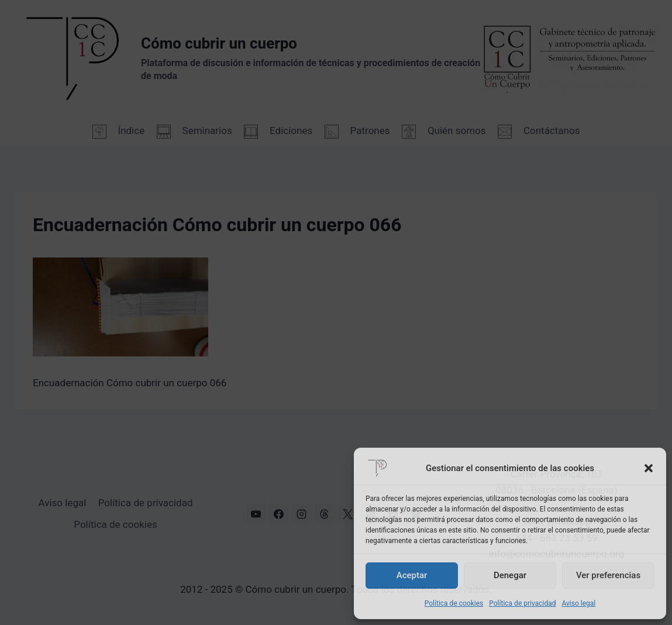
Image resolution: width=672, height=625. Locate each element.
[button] (649, 468)
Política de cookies (454, 603)
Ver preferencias (608, 575)
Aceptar (412, 575)
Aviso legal (578, 603)
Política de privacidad (522, 603)
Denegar (510, 575)
